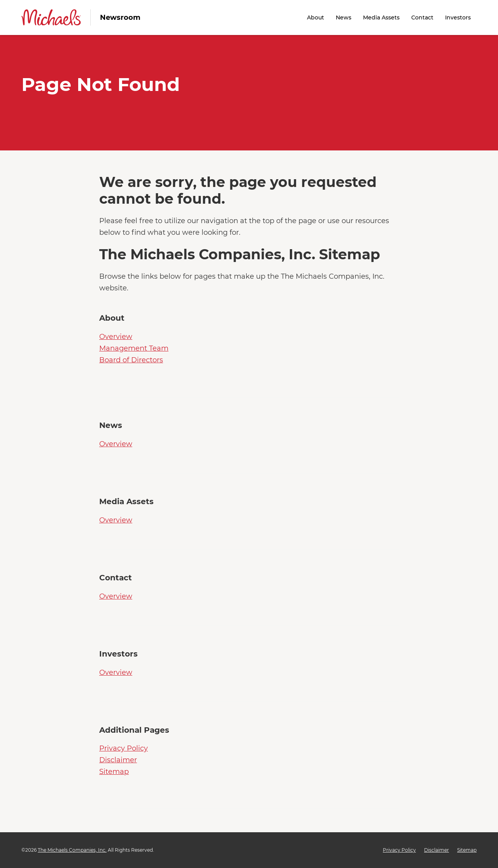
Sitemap (114, 772)
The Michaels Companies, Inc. (72, 850)
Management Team (134, 348)
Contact (422, 17)
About (316, 17)
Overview (116, 337)
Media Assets (381, 17)
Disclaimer (118, 760)
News (344, 17)
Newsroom (120, 17)
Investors (458, 17)
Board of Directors (131, 360)
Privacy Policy (124, 748)
